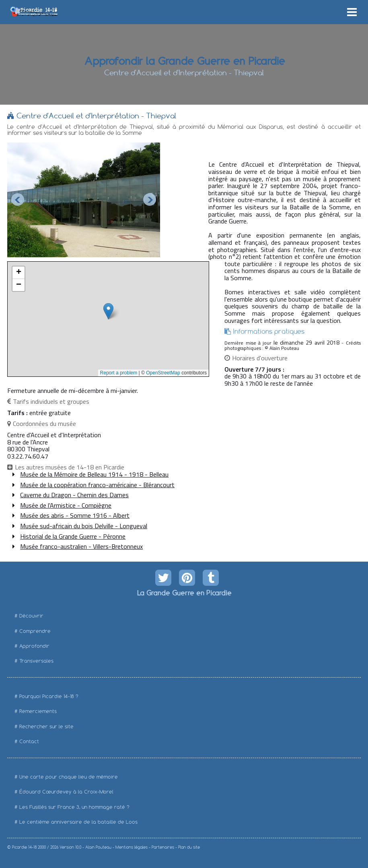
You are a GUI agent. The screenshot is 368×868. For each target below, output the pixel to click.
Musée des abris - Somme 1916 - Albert (75, 515)
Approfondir (34, 646)
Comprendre (35, 631)
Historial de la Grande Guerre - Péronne (73, 536)
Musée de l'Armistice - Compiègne (66, 505)
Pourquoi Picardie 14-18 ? (49, 696)
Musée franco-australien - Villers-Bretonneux (81, 546)
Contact (29, 741)
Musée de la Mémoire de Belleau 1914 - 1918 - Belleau (94, 474)
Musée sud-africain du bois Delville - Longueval (84, 526)
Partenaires (163, 847)
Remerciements (38, 711)
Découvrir (31, 616)
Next (150, 200)
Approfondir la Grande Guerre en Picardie (184, 60)
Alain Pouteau (98, 847)
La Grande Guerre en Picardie (184, 593)
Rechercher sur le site (46, 726)
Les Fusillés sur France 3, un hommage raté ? (74, 807)
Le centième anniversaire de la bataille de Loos (78, 822)
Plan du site (189, 847)
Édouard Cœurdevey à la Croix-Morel (66, 792)
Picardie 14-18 (24, 847)
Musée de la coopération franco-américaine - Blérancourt (97, 485)
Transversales (36, 661)
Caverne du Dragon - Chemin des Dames (74, 495)
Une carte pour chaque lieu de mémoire (69, 777)
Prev (18, 200)
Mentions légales (132, 847)
